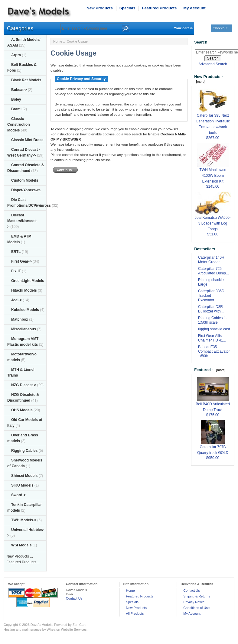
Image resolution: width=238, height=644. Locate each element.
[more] (200, 82)
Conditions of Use (196, 608)
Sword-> (18, 495)
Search (201, 42)
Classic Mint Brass (27, 140)
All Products (135, 613)
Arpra (16, 55)
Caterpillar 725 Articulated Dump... (214, 271)
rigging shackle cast (214, 329)
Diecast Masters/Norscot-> (22, 221)
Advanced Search (213, 64)
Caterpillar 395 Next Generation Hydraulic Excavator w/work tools (213, 117)
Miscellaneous (24, 329)
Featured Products (159, 8)
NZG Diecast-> (24, 385)
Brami (16, 109)
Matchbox (20, 319)
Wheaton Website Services (67, 629)
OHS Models (22, 410)
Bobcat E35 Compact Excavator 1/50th (214, 351)
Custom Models (25, 180)
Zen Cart (79, 625)
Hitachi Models (24, 290)
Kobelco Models (25, 310)
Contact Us (74, 598)
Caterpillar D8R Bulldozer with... (211, 309)
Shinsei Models (24, 476)
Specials (127, 8)
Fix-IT (16, 271)
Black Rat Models (26, 80)
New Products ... (20, 556)
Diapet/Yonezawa (26, 190)
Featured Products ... (23, 562)
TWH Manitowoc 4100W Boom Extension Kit (213, 168)
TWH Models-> (24, 520)
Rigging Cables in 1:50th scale (212, 320)
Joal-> (16, 300)
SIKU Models (22, 485)
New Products (100, 8)
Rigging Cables (24, 451)
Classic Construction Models (19, 125)
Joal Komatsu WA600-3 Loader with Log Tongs (213, 216)
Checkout (220, 28)
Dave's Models (41, 625)
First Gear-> (21, 261)
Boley (16, 99)
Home (58, 41)
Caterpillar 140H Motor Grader (211, 260)
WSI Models (21, 545)
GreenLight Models (28, 281)
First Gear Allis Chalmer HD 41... (212, 338)
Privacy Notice (194, 602)
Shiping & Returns (197, 596)
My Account (194, 8)
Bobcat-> (19, 90)
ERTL (16, 252)
